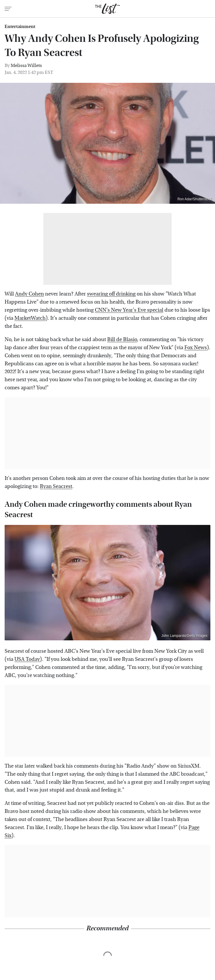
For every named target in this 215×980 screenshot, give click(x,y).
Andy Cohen (29, 294)
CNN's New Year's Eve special (129, 310)
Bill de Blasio (122, 340)
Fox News (196, 348)
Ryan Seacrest (56, 486)
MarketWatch (30, 318)
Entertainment (20, 27)
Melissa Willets (26, 65)
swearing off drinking (111, 294)
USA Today (27, 659)
